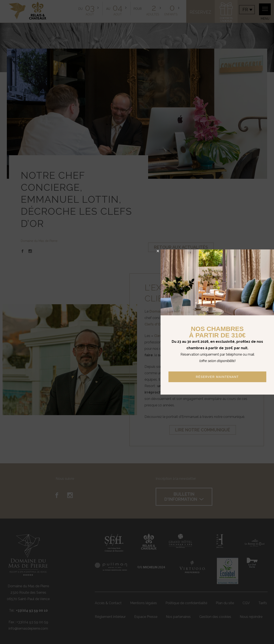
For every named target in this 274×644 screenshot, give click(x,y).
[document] (137, 322)
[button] (158, 251)
